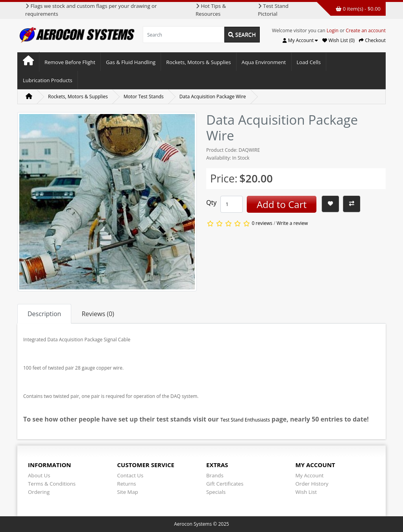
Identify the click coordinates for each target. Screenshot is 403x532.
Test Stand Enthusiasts (245, 420)
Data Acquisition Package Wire (213, 97)
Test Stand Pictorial (273, 10)
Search (242, 34)
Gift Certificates (225, 484)
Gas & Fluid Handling (131, 62)
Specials (216, 492)
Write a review (292, 224)
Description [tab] (44, 314)
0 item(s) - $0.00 (358, 9)
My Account (310, 475)
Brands (215, 475)
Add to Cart (282, 204)
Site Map (128, 492)
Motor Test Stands (144, 97)
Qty (211, 202)
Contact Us (130, 475)
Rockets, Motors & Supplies (199, 62)
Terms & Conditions (52, 484)
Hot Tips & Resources (211, 10)
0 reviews (262, 224)
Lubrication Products (48, 80)
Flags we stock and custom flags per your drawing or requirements (91, 10)
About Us (39, 475)
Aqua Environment (264, 62)
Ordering (39, 492)
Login (333, 30)
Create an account (366, 30)
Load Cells (309, 62)
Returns (127, 484)
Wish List (306, 492)
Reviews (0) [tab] (98, 314)
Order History (312, 484)
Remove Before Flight (70, 62)
